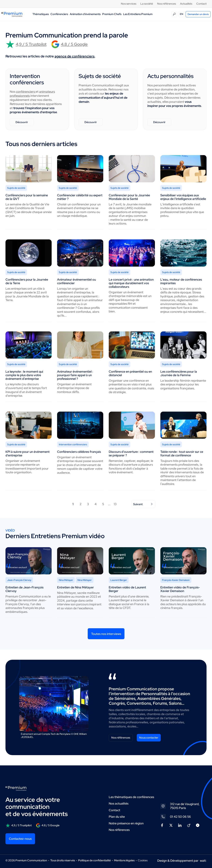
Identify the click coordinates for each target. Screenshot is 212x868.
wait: (203, 861)
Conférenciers (59, 14)
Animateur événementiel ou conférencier (77, 281)
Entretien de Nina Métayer (75, 587)
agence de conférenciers (75, 56)
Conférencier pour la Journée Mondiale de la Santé (129, 197)
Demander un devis (198, 14)
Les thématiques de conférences (131, 797)
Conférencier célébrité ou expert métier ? (80, 197)
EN (181, 14)
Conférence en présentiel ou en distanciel (130, 373)
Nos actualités (119, 803)
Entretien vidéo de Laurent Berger (127, 589)
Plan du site (117, 817)
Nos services (129, 4)
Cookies (143, 860)
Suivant (143, 504)
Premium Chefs (112, 14)
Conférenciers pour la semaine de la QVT (27, 197)
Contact (201, 4)
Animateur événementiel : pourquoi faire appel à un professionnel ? (75, 375)
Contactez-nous (20, 839)
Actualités (186, 4)
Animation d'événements (85, 14)
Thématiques (41, 14)
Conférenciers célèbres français (79, 452)
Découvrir (22, 122)
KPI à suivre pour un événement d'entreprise (28, 453)
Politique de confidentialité (94, 860)
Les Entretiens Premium (138, 14)
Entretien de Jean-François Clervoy (24, 589)
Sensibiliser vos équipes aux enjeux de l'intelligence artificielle (183, 197)
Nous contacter (149, 738)
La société (147, 4)
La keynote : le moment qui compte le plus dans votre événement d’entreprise (24, 375)
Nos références (167, 4)
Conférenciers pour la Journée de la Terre (27, 281)
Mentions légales (124, 860)
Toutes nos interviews (106, 634)
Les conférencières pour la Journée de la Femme (179, 373)
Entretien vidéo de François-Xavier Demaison (180, 589)
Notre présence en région (126, 823)
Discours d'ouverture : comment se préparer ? (131, 453)
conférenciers (26, 92)
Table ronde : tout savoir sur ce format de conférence (182, 453)
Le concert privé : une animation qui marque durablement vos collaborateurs (131, 283)
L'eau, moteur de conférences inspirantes (181, 281)
